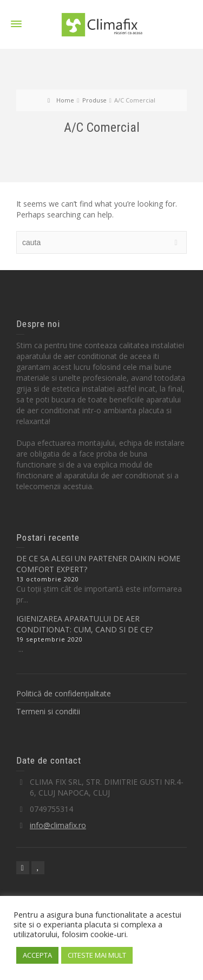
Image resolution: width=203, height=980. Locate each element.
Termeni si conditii (48, 711)
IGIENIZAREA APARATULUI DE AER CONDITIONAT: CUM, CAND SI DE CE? (84, 624)
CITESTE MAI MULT (97, 955)
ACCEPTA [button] (37, 955)
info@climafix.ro (58, 825)
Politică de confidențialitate (64, 693)
